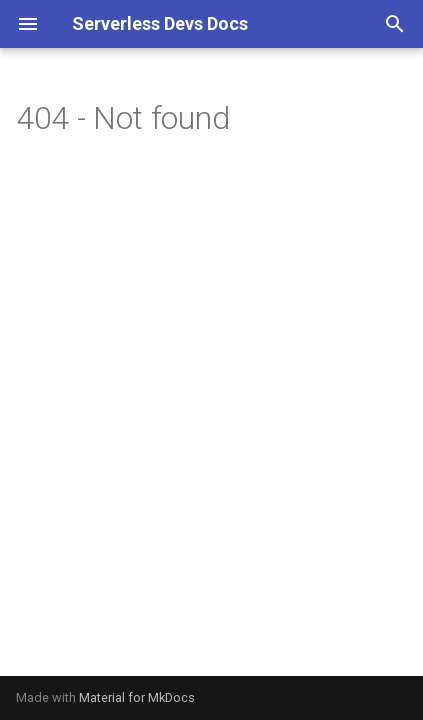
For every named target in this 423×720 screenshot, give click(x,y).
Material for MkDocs (137, 697)
